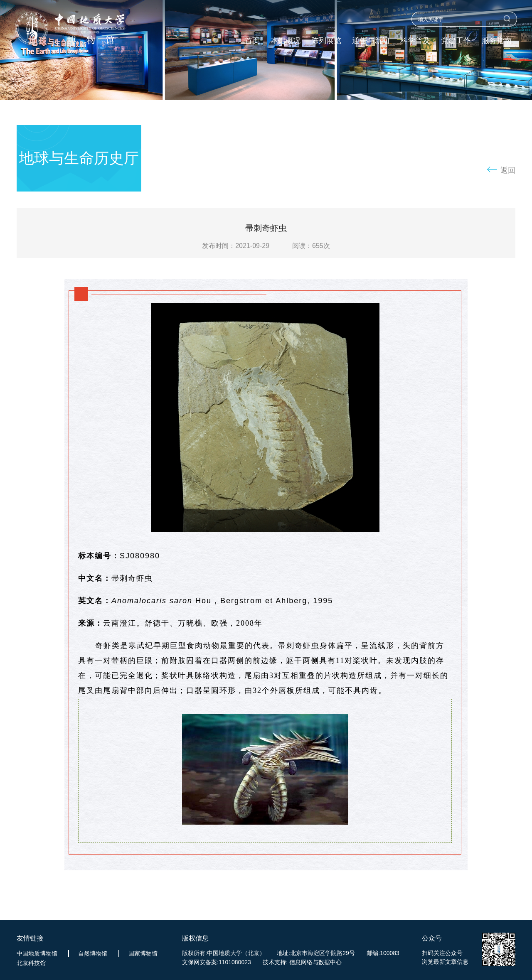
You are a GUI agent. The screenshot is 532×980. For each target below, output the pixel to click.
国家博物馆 (143, 953)
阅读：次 (311, 246)
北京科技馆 (31, 963)
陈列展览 (326, 41)
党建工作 (456, 41)
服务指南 (497, 41)
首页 (252, 41)
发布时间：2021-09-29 (236, 246)
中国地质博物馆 (37, 953)
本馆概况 (286, 41)
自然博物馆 (93, 953)
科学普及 (415, 41)
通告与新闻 (371, 41)
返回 (508, 170)
